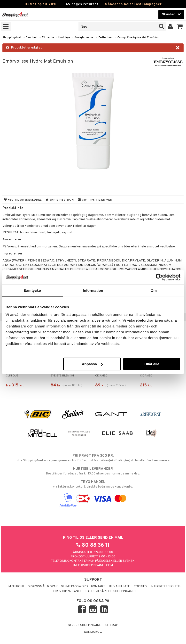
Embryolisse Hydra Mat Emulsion (138, 38)
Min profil (17, 587)
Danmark (93, 632)
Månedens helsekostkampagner (133, 4)
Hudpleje (64, 38)
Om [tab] (154, 290)
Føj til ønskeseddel (23, 200)
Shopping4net (12, 38)
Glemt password (74, 587)
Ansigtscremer (84, 38)
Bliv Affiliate (119, 587)
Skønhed (32, 38)
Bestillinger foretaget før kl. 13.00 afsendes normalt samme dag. (93, 471)
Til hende (48, 38)
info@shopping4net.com (93, 565)
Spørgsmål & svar (43, 587)
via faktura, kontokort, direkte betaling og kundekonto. (93, 484)
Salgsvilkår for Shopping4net (111, 591)
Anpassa (92, 364)
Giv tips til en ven (95, 200)
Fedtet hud (106, 38)
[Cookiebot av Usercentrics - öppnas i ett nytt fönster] (159, 277)
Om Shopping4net (67, 591)
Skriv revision (60, 200)
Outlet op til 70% (40, 4)
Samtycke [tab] (32, 290)
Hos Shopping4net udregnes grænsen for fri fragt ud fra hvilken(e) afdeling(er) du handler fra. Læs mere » (93, 458)
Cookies (140, 587)
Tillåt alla (152, 364)
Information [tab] (93, 290)
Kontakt (98, 587)
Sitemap (112, 625)
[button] (180, 27)
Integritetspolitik (166, 587)
